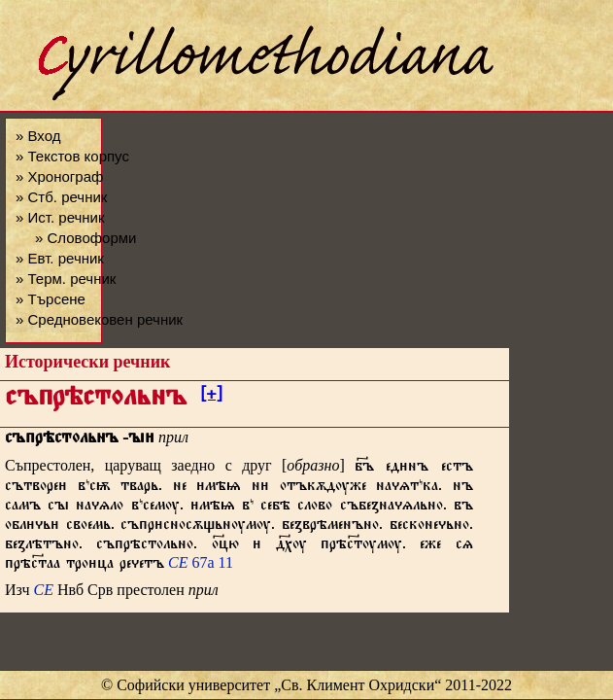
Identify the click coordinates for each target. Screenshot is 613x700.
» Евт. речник (60, 258)
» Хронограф (59, 176)
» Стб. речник (61, 197)
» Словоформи (85, 238)
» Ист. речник (60, 217)
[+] (211, 397)
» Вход (38, 136)
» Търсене (51, 299)
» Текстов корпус (72, 156)
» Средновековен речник (99, 319)
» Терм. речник (66, 279)
